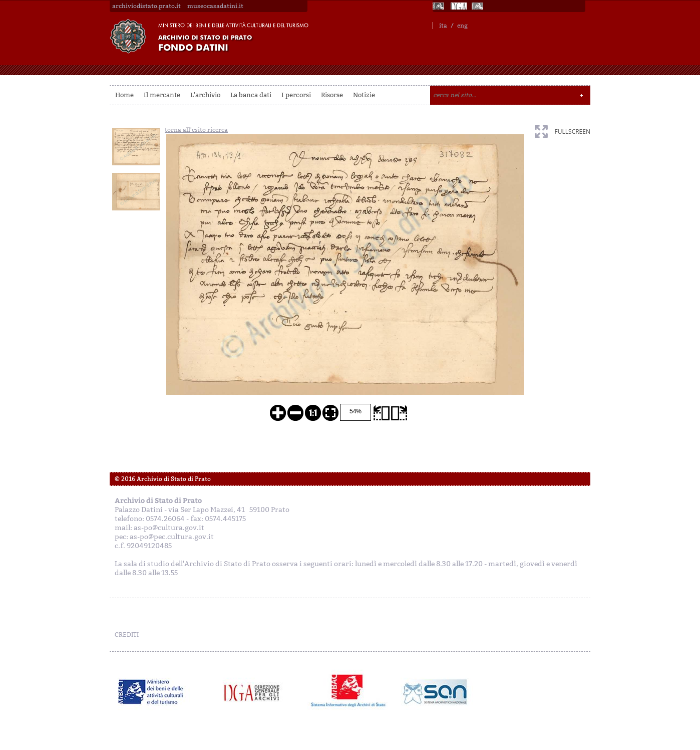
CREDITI (127, 635)
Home (124, 95)
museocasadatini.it (215, 6)
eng (462, 26)
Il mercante (162, 95)
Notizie (364, 95)
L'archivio (205, 95)
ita (443, 26)
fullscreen (573, 132)
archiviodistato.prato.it (146, 6)
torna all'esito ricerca (196, 130)
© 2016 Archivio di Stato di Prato (163, 479)
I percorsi (296, 95)
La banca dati (251, 95)
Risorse (332, 95)
